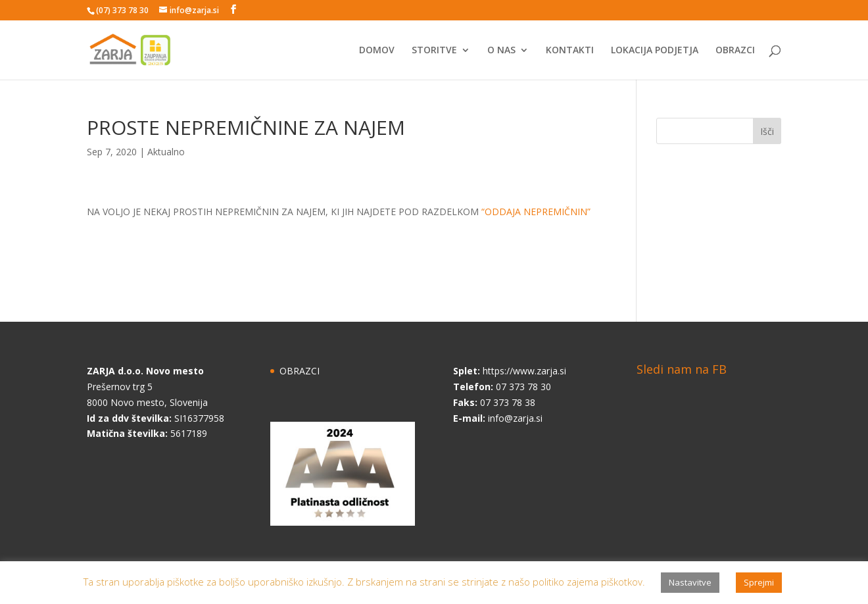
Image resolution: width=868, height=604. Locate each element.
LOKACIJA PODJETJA (655, 51)
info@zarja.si (515, 418)
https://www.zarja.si (524, 371)
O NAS (501, 51)
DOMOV (377, 51)
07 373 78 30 (523, 387)
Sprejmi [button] (759, 582)
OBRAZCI (735, 51)
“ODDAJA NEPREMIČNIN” (536, 212)
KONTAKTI (570, 51)
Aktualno (166, 152)
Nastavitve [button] (690, 582)
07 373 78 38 (508, 402)
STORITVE (434, 51)
